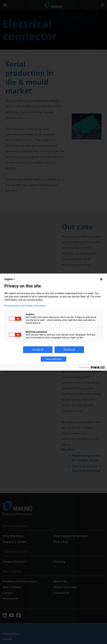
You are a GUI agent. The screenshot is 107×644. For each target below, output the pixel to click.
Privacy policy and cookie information (25, 306)
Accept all (38, 350)
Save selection (54, 359)
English (10, 279)
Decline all (69, 350)
